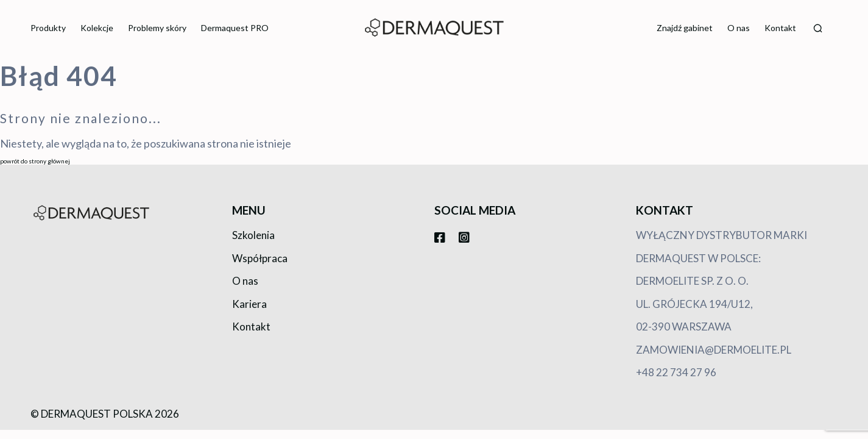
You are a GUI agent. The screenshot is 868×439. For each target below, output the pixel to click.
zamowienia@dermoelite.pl (714, 350)
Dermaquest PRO (235, 28)
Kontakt (780, 28)
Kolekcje (97, 28)
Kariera (249, 304)
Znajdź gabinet (685, 28)
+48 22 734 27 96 (676, 372)
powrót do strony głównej (35, 161)
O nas (739, 28)
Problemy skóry (157, 28)
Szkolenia (253, 235)
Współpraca (260, 258)
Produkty (48, 28)
